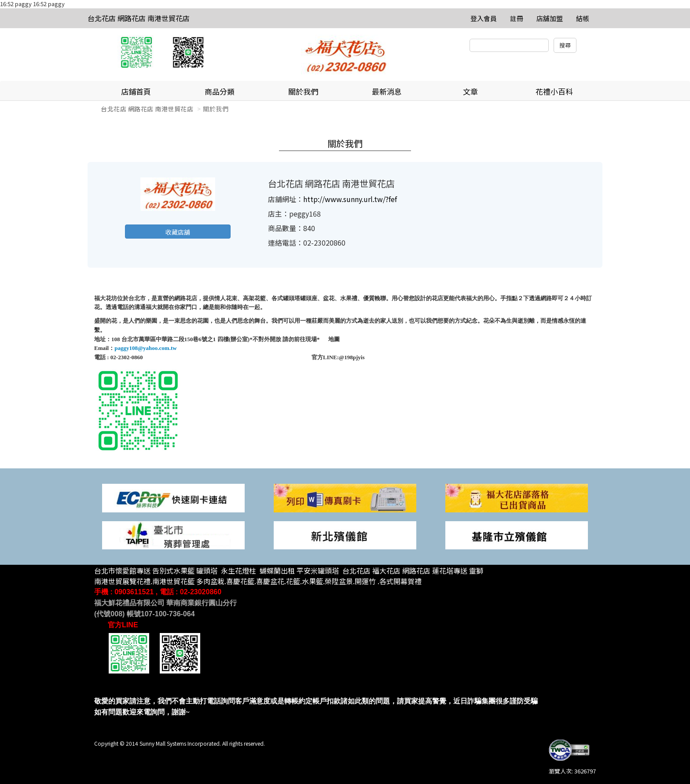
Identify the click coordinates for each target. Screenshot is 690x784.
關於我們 (303, 91)
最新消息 (387, 91)
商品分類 (220, 91)
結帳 (583, 18)
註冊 (517, 18)
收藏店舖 (178, 232)
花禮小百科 (554, 91)
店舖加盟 (550, 18)
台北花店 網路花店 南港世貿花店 (139, 18)
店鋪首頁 (136, 91)
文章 (470, 91)
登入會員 (484, 18)
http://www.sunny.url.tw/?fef (350, 199)
